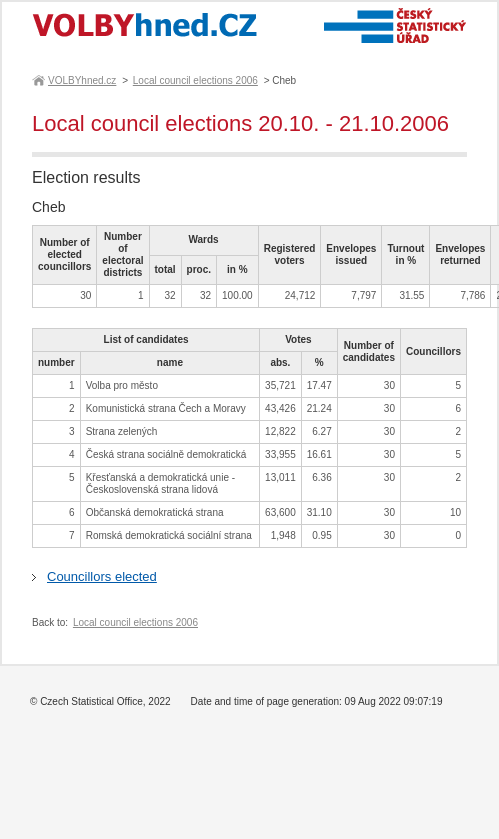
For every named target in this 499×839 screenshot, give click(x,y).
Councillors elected (102, 576)
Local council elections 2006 (195, 80)
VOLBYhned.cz (81, 80)
